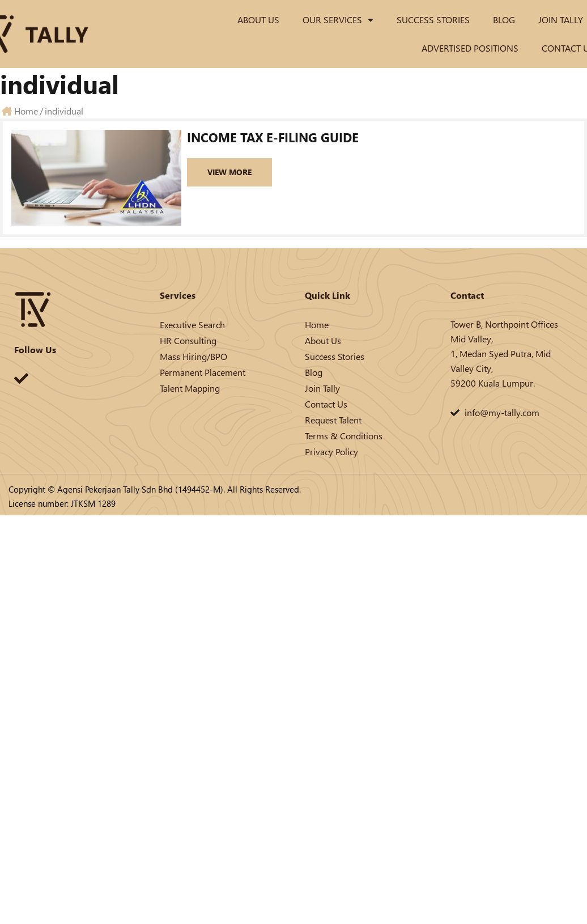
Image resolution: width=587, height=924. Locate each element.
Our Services (338, 20)
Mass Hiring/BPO (193, 356)
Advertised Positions (470, 48)
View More (229, 172)
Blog (504, 20)
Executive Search (192, 325)
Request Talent (333, 420)
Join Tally (561, 20)
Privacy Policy (331, 452)
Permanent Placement (203, 372)
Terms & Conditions (344, 436)
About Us (258, 20)
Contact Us (326, 404)
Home (317, 325)
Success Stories (433, 20)
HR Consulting (188, 340)
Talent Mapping (190, 388)
